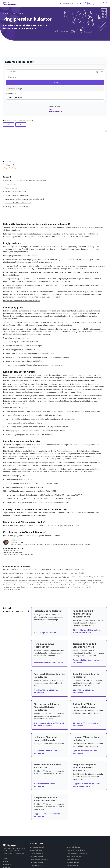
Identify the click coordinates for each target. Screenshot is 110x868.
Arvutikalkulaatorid (36, 865)
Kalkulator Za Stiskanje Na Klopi (54, 585)
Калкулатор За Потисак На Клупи (33, 585)
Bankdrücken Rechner (60, 573)
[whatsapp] (85, 3)
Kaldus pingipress (11, 188)
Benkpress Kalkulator (10, 583)
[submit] (104, 3)
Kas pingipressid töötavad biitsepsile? (18, 206)
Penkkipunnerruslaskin (94, 581)
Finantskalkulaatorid (36, 853)
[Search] (99, 3)
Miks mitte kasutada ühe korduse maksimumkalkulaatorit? (25, 180)
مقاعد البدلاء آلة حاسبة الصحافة (13, 573)
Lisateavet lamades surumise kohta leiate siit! (22, 301)
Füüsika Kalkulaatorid (37, 862)
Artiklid (5, 861)
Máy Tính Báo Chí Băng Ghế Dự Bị (81, 583)
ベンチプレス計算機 (77, 573)
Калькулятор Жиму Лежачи (12, 589)
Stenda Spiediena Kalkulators (12, 585)
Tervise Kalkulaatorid (37, 856)
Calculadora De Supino (30, 569)
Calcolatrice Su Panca (48, 581)
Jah (9, 124)
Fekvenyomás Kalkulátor (63, 587)
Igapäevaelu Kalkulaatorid (75, 856)
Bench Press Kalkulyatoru (73, 585)
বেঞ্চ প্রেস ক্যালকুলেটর (85, 587)
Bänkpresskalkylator (80, 581)
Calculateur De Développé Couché (38, 573)
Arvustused (7, 864)
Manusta (65, 3)
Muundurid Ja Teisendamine (76, 850)
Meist (5, 858)
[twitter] (89, 3)
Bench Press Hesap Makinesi (13, 577)
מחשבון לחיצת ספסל (32, 587)
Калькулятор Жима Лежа (75, 569)
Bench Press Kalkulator (10, 581)
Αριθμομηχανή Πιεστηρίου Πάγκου (14, 587)
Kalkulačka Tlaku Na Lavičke (80, 577)
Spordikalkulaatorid (13, 13)
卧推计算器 (75, 587)
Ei (21, 124)
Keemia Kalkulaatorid (73, 847)
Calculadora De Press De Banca (52, 569)
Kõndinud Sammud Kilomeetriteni (49, 663)
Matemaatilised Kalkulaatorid (39, 859)
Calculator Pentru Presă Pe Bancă (57, 577)
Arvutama (55, 83)
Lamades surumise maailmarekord (17, 195)
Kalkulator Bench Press (34, 577)
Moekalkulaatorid (72, 865)
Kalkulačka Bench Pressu (46, 587)
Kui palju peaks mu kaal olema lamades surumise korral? (25, 199)
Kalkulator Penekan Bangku (64, 581)
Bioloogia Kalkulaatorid (37, 847)
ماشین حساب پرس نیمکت (89, 585)
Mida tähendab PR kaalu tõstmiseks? (18, 203)
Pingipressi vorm (11, 184)
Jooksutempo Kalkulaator (45, 633)
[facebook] (80, 3)
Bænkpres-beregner (24, 583)
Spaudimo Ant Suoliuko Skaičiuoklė (29, 581)
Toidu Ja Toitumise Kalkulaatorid (77, 853)
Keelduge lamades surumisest (15, 192)
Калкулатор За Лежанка (97, 577)
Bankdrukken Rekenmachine (40, 583)
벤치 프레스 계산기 (98, 583)
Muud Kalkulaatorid (73, 859)
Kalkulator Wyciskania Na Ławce (60, 583)
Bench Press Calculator (11, 569)
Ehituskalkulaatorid (36, 850)
